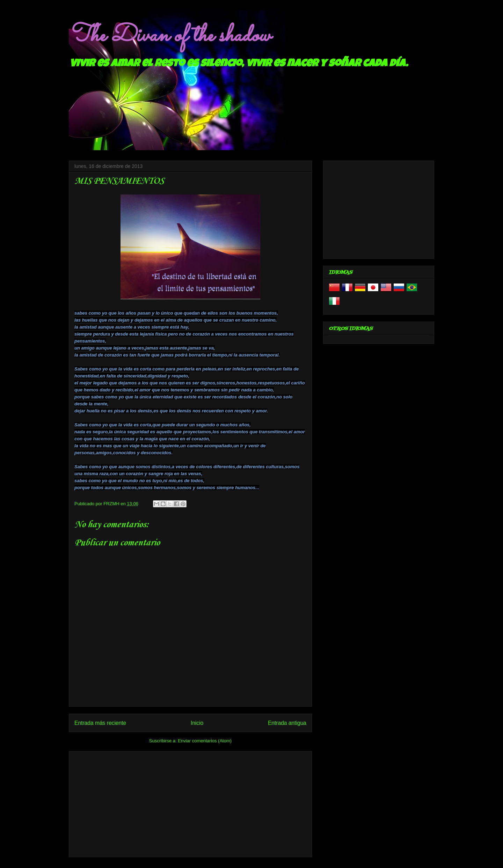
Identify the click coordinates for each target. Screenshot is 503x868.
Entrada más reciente (100, 723)
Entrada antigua (287, 723)
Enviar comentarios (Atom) (205, 741)
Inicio (197, 723)
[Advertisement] (190, 803)
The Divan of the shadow (170, 36)
